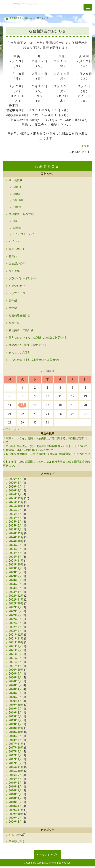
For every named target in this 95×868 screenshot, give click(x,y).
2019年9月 (15, 709)
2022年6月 (15, 619)
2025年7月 (15, 518)
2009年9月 (15, 818)
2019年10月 (16, 705)
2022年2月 (15, 631)
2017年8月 (15, 755)
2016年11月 (16, 767)
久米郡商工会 (23, 11)
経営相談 (17, 187)
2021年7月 (15, 650)
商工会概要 (16, 180)
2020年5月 (15, 685)
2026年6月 (15, 479)
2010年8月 (15, 787)
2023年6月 (15, 580)
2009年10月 (16, 814)
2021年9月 (15, 646)
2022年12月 (16, 596)
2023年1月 (15, 592)
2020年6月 (15, 681)
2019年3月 (15, 720)
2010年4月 (15, 798)
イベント (14, 241)
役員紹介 (17, 228)
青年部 (13, 301)
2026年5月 (15, 483)
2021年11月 (16, 639)
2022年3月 (15, 627)
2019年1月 (15, 724)
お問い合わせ (17, 286)
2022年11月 (16, 600)
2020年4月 (15, 689)
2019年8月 (15, 713)
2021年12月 (16, 635)
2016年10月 (16, 771)
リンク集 (14, 271)
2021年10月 (16, 642)
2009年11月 (16, 810)
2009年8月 (15, 822)
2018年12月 (16, 728)
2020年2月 (15, 697)
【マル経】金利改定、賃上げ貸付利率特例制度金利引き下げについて (45, 446)
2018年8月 (15, 736)
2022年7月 (15, 615)
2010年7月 (15, 790)
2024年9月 (15, 545)
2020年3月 (15, 693)
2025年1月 (15, 529)
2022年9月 (15, 607)
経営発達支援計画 (20, 315)
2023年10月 (16, 565)
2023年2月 (15, 588)
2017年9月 (15, 752)
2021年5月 (15, 658)
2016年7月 (15, 779)
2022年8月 (15, 611)
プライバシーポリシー (22, 278)
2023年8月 (15, 572)
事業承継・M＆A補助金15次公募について (28, 450)
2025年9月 (15, 510)
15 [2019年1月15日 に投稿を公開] (22, 405)
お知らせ (14, 835)
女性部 (13, 308)
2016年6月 (15, 783)
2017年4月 (15, 759)
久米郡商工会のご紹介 (22, 214)
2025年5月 (15, 526)
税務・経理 (18, 200)
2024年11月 (16, 537)
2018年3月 (15, 740)
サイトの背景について (23, 234)
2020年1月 (15, 701)
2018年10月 (16, 732)
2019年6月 (15, 716)
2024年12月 (16, 533)
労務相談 (17, 194)
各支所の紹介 (17, 264)
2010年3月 (15, 802)
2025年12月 (16, 498)
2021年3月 (15, 662)
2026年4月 (15, 487)
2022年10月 (16, 603)
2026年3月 (15, 490)
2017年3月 (15, 763)
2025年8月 (15, 514)
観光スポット (17, 249)
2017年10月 (16, 748)
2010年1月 (15, 806)
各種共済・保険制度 (21, 330)
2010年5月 (15, 794)
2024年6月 (15, 557)
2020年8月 (15, 677)
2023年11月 (16, 561)
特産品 (13, 256)
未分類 (85, 146)
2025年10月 (16, 506)
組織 (15, 221)
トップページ (17, 293)
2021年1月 (15, 666)
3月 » (16, 429)
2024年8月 (15, 549)
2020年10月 (16, 670)
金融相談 (17, 207)
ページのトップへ (47, 855)
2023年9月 (15, 568)
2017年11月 (16, 744)
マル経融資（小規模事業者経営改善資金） (35, 360)
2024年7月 (15, 553)
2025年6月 (15, 522)
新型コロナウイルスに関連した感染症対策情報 (37, 338)
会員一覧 (14, 323)
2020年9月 (15, 674)
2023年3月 (15, 584)
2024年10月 (16, 541)
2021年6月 (15, 654)
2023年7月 (15, 576)
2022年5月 (15, 623)
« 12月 (7, 429)
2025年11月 (16, 502)
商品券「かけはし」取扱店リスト (29, 345)
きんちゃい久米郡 (20, 352)
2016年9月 (15, 775)
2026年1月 (15, 494)
